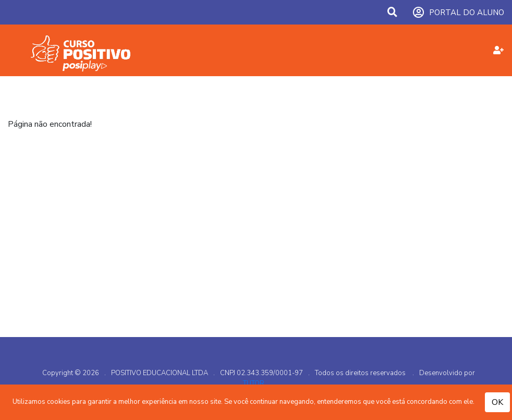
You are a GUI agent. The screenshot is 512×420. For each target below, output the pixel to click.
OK (497, 402)
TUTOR (254, 383)
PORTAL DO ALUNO (459, 13)
